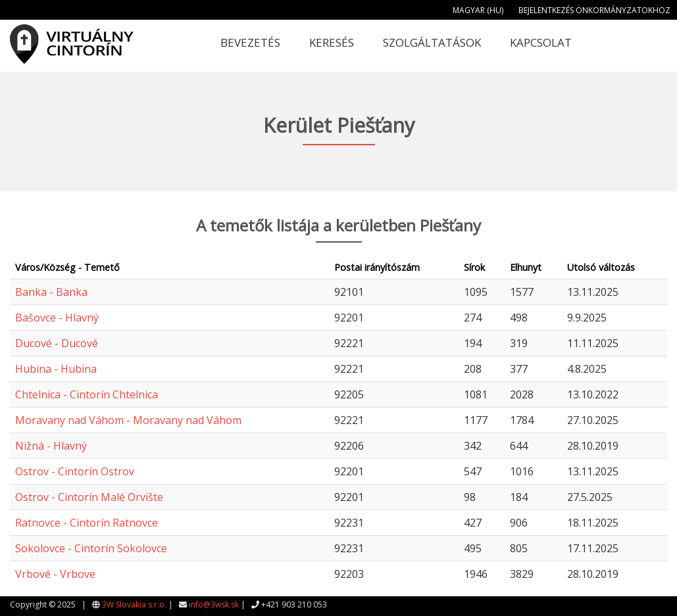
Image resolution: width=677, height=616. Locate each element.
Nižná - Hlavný (51, 446)
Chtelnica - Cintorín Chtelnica (87, 394)
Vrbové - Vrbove (55, 574)
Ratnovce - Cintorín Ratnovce (87, 523)
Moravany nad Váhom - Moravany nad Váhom (128, 420)
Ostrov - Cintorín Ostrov (75, 471)
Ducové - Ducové (57, 343)
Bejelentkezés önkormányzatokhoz (594, 10)
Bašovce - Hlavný (57, 318)
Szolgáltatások (432, 42)
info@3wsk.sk (214, 604)
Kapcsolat (541, 42)
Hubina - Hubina (56, 369)
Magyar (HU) (478, 10)
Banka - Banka (51, 292)
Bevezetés (250, 42)
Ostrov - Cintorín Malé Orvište (89, 497)
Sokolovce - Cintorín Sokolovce (91, 548)
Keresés (332, 42)
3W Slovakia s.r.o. (134, 604)
